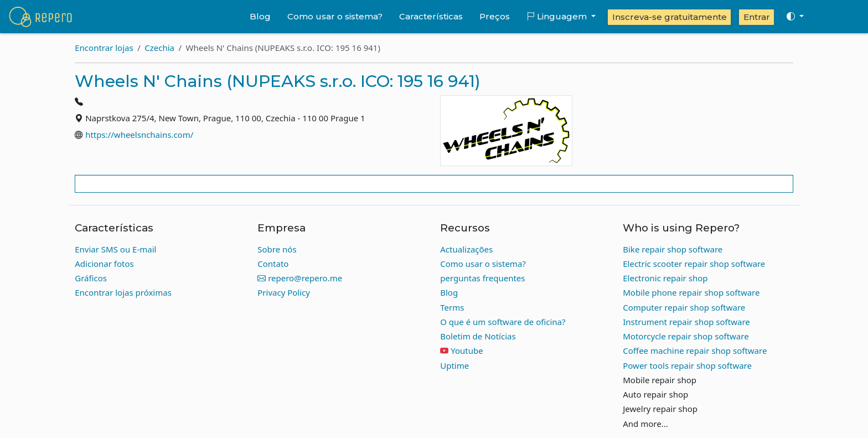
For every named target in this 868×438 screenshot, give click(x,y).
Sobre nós (277, 249)
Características (431, 16)
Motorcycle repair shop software (686, 336)
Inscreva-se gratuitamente (670, 17)
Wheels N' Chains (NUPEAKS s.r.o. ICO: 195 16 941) (278, 81)
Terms (452, 307)
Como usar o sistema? (335, 16)
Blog (260, 16)
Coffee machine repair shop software (695, 351)
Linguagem (558, 16)
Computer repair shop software (684, 307)
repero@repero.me (300, 278)
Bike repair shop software (673, 249)
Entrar (757, 17)
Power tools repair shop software (687, 365)
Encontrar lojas (104, 48)
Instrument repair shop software (686, 322)
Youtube (467, 351)
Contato (273, 264)
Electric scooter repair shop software (694, 264)
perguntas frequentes (482, 278)
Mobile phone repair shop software (691, 292)
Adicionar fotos (104, 264)
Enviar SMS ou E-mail (115, 249)
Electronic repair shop (665, 278)
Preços (495, 16)
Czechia (159, 48)
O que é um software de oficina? (503, 322)
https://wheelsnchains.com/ (139, 135)
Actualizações (466, 249)
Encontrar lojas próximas (123, 292)
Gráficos (91, 278)
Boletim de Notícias (478, 336)
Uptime (454, 365)
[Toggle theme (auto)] (795, 17)
